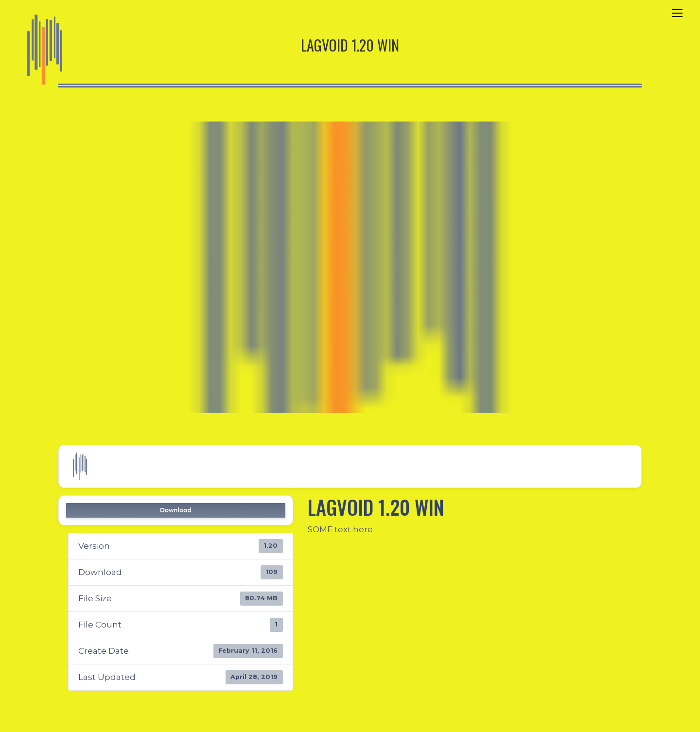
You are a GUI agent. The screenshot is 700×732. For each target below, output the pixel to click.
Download (176, 510)
